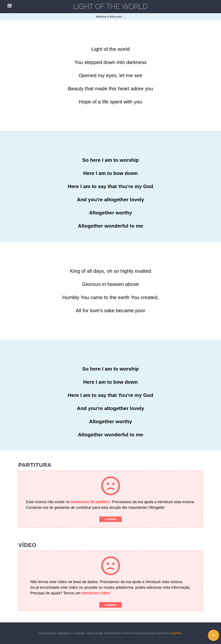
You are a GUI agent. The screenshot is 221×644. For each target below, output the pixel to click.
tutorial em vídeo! (96, 593)
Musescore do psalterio (90, 502)
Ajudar (110, 519)
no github (175, 633)
